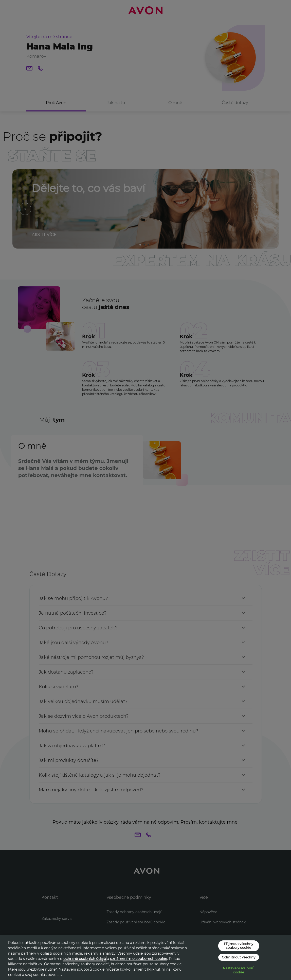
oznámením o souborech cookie (139, 959)
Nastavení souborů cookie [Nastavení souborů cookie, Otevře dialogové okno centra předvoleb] (239, 970)
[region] (146, 958)
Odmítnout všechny (239, 957)
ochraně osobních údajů (85, 959)
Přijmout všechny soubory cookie (239, 945)
